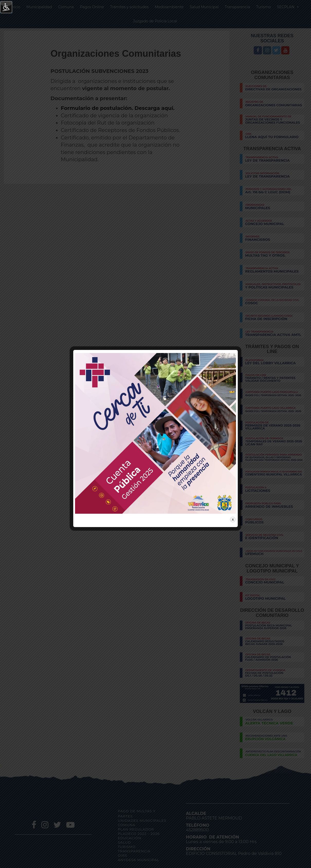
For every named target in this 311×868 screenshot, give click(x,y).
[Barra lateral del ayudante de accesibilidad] (6, 7)
